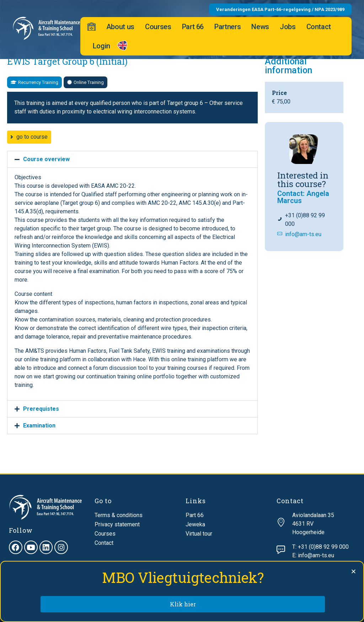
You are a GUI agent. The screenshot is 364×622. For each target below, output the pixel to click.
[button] (34, 82)
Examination (39, 426)
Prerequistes (41, 409)
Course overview (46, 159)
